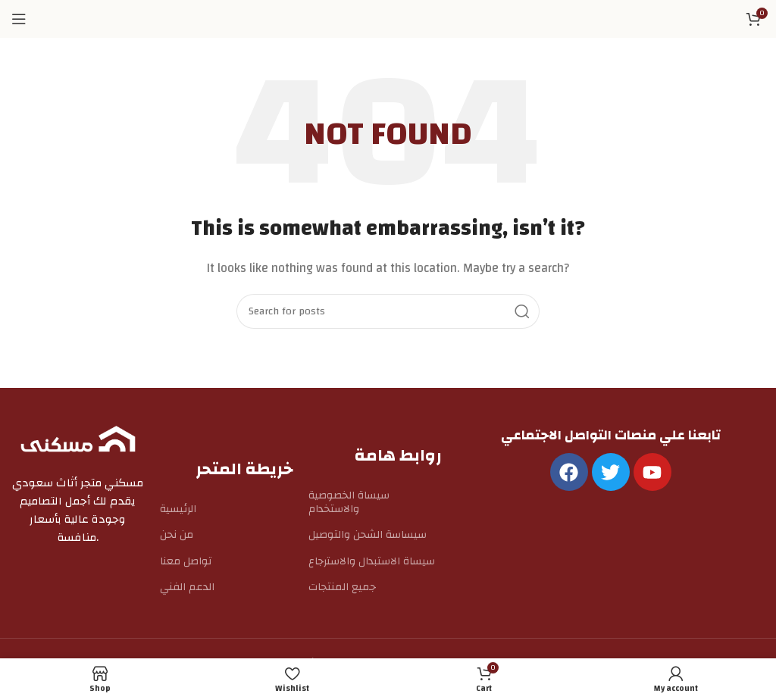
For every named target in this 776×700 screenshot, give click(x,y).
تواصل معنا (186, 561)
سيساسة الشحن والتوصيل (368, 535)
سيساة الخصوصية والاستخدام (349, 502)
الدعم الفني (187, 587)
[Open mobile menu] (19, 19)
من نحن (177, 535)
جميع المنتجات (342, 587)
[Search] (388, 311)
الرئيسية (178, 509)
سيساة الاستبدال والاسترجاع (372, 561)
